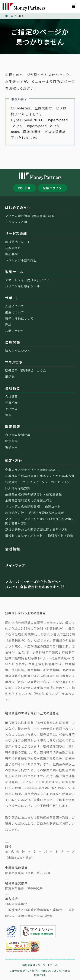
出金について (15, 312)
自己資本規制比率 (18, 435)
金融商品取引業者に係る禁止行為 (29, 500)
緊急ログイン (52, 188)
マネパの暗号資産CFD (30, 216)
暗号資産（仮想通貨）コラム (26, 370)
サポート (12, 298)
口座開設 (13, 342)
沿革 (8, 415)
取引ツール (14, 272)
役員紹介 (11, 403)
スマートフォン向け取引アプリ (27, 280)
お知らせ (24, 188)
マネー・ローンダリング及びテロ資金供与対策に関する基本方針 (40, 521)
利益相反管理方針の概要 (47, 513)
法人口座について (18, 351)
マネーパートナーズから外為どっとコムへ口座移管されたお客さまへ (35, 584)
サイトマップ (15, 565)
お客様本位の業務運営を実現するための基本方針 (40, 476)
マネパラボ (14, 362)
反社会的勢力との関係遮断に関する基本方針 (37, 529)
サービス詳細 (16, 233)
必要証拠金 (13, 248)
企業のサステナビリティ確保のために (32, 470)
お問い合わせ (15, 331)
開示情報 (13, 427)
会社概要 (13, 388)
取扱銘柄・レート (18, 242)
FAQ (8, 324)
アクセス (11, 409)
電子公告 (11, 447)
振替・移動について (19, 318)
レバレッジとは (16, 222)
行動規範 (11, 482)
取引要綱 (11, 254)
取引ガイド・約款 (61, 536)
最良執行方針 (15, 513)
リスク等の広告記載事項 (23, 507)
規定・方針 (14, 460)
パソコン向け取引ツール (23, 286)
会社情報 (13, 549)
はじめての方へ (18, 207)
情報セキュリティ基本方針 (24, 536)
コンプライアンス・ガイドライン (46, 482)
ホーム (9, 16)
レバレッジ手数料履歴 (21, 260)
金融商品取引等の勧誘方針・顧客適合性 (33, 494)
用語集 (10, 377)
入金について (15, 306)
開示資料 (11, 441)
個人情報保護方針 (18, 488)
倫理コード (53, 507)
